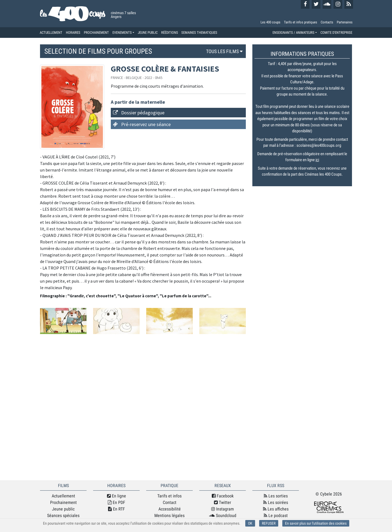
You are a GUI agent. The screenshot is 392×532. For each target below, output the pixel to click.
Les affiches (276, 509)
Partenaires (345, 22)
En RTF (117, 509)
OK (250, 523)
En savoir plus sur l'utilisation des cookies (316, 523)
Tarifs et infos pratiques (301, 22)
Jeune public (63, 509)
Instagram (223, 509)
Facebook (223, 496)
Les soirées (276, 502)
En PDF (117, 502)
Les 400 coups (270, 22)
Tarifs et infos (169, 496)
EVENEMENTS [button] (122, 33)
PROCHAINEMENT (96, 33)
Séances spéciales (63, 516)
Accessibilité (170, 509)
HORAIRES (73, 33)
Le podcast (276, 516)
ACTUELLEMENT (51, 33)
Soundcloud (223, 516)
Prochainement (63, 502)
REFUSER (269, 523)
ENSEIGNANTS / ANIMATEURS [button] (293, 33)
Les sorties (276, 496)
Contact (170, 502)
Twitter (223, 502)
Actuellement (63, 496)
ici (317, 160)
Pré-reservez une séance (146, 124)
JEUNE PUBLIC (148, 33)
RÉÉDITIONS (170, 33)
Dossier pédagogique (143, 113)
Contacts (327, 22)
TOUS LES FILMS (225, 51)
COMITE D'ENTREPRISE (336, 33)
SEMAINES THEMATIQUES (199, 33)
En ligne (117, 496)
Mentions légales (169, 516)
